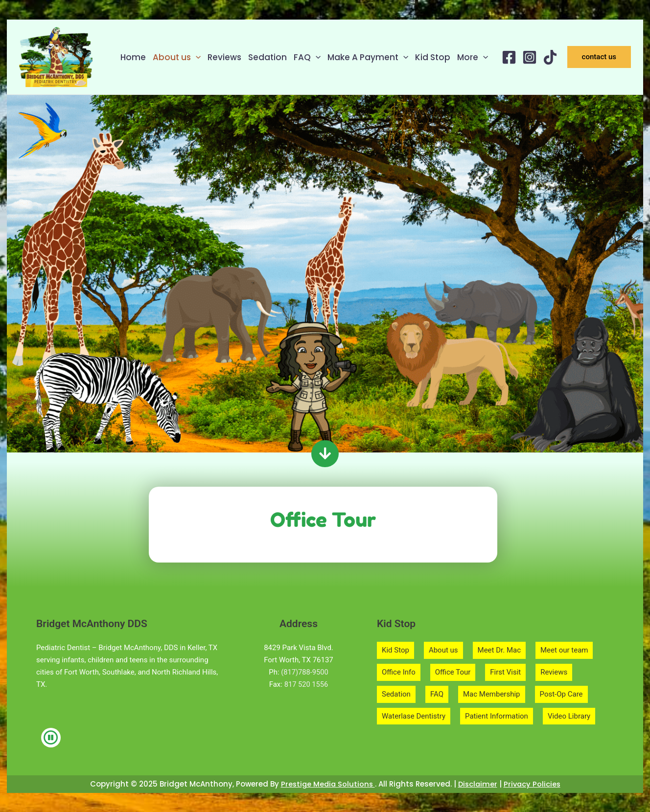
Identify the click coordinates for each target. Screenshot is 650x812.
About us (177, 57)
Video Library (569, 716)
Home (133, 57)
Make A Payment (368, 57)
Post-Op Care (561, 694)
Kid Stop (433, 57)
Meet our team (564, 650)
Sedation (267, 57)
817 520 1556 (306, 684)
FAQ (307, 57)
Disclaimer (478, 784)
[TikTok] (550, 57)
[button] (599, 57)
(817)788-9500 (305, 672)
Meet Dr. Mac (499, 650)
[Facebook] (509, 57)
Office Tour (453, 672)
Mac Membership (492, 694)
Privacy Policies (534, 784)
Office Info (399, 672)
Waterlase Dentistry (414, 716)
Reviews (224, 57)
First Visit (505, 672)
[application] (196, 57)
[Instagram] (530, 57)
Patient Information (497, 716)
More (473, 57)
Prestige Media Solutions (326, 784)
